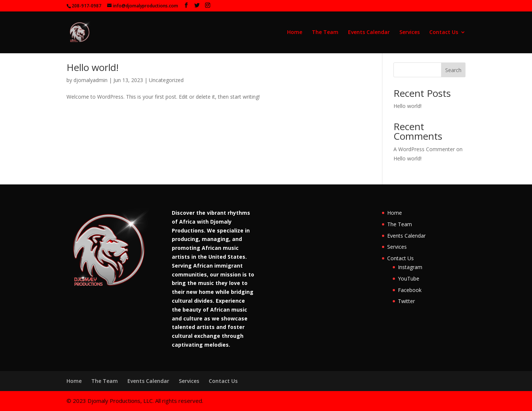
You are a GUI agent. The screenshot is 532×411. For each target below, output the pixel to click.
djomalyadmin (91, 80)
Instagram (410, 267)
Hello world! (93, 67)
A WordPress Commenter (424, 149)
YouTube (409, 278)
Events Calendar (369, 33)
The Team (325, 33)
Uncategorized (166, 80)
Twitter (406, 301)
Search (453, 70)
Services (410, 33)
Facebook (410, 290)
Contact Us (444, 33)
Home (295, 33)
